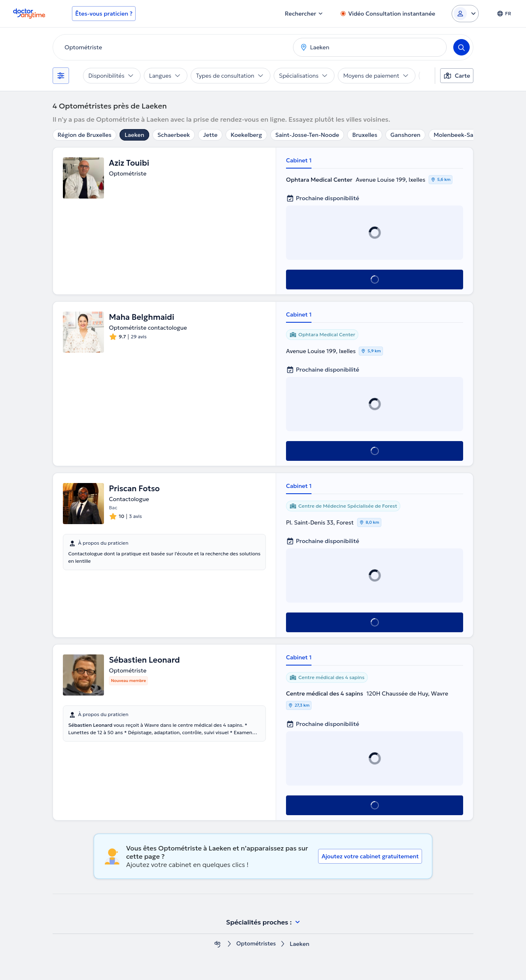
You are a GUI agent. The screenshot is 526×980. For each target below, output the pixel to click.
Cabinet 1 (299, 160)
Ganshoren (405, 135)
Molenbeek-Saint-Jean (465, 135)
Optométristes (256, 944)
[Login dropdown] (465, 14)
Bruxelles (365, 135)
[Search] (461, 47)
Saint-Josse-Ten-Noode (307, 135)
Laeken (134, 135)
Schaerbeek (174, 135)
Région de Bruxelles (84, 135)
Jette (210, 135)
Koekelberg (246, 135)
